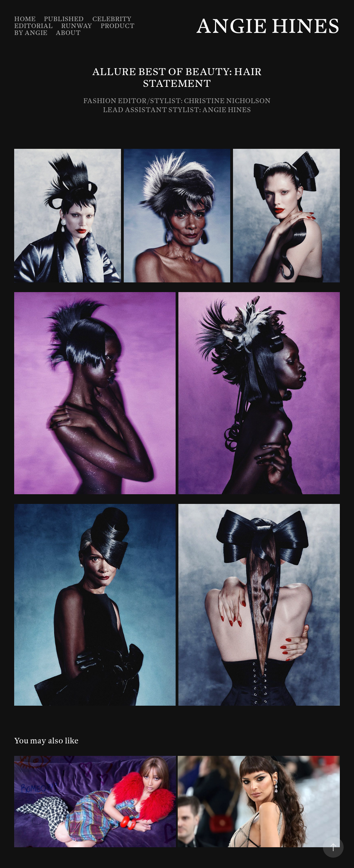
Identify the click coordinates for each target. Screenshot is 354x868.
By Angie (31, 33)
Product (118, 26)
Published (64, 19)
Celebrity (112, 19)
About (68, 33)
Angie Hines (268, 26)
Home (25, 19)
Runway (77, 26)
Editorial (34, 26)
